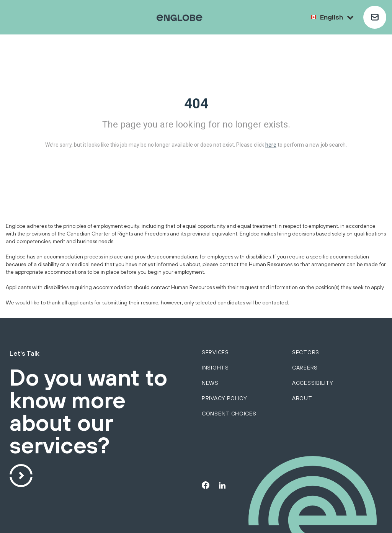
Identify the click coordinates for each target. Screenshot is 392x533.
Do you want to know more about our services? (88, 412)
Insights (215, 368)
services (215, 352)
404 (196, 104)
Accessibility (313, 383)
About (302, 398)
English (337, 17)
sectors (306, 352)
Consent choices (229, 414)
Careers (305, 368)
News (210, 383)
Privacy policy (225, 398)
